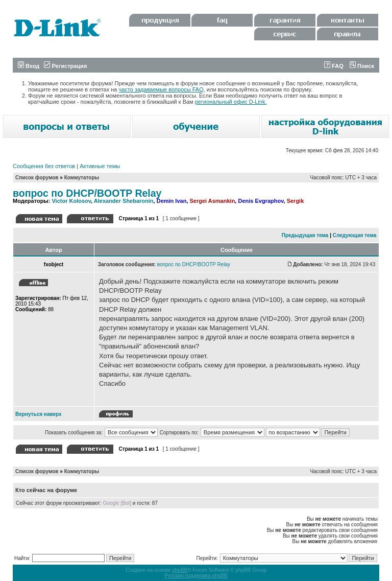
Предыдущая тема (305, 235)
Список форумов (37, 178)
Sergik (296, 201)
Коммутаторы (82, 178)
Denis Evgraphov (261, 201)
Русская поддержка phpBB (196, 576)
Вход (29, 66)
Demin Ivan (172, 201)
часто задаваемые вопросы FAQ (161, 89)
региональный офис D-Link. (231, 102)
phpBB (180, 570)
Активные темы (100, 166)
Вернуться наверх (39, 414)
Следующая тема (354, 235)
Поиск (362, 66)
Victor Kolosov (71, 201)
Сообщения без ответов (44, 166)
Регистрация (65, 66)
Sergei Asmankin (213, 201)
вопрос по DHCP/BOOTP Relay (87, 193)
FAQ (334, 66)
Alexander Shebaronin (124, 201)
